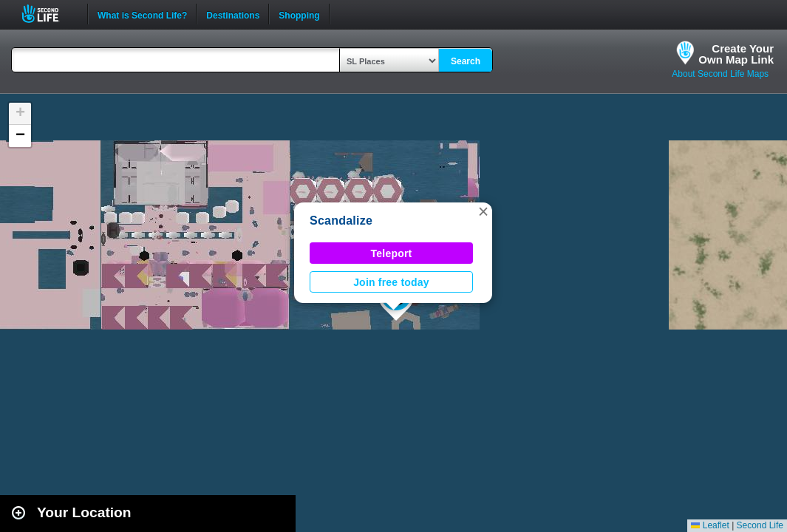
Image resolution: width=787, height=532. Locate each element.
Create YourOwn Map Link (736, 54)
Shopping (299, 14)
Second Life (48, 14)
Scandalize (341, 221)
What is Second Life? (142, 14)
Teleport (392, 253)
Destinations (233, 14)
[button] (483, 211)
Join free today (391, 282)
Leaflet (710, 525)
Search (466, 61)
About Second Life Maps (720, 74)
